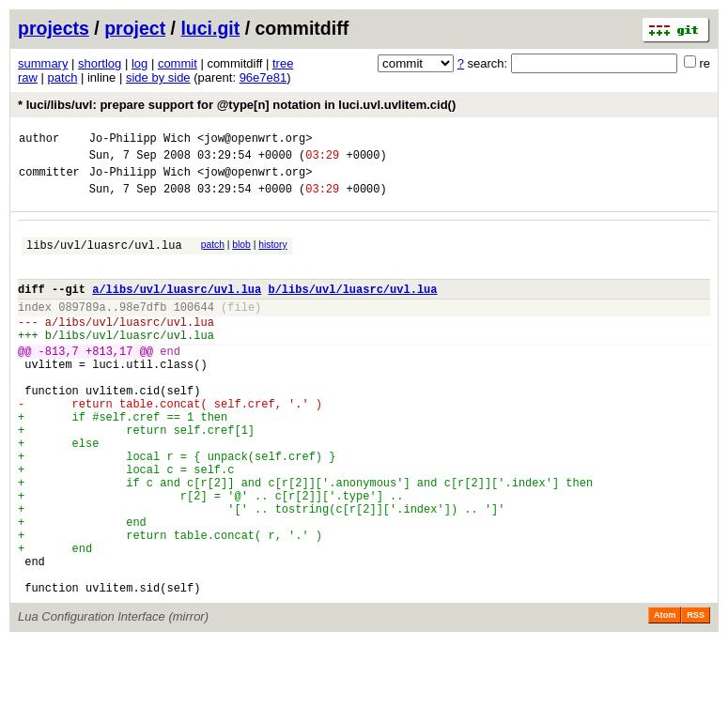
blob (241, 256)
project (135, 28)
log (139, 63)
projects (54, 28)
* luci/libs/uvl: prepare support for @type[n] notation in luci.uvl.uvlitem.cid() (237, 105)
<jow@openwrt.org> (255, 140)
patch (63, 77)
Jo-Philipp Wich (140, 140)
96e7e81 (263, 77)
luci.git (210, 28)
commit (178, 63)
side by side (158, 77)
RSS (696, 697)
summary (43, 63)
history (272, 256)
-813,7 (59, 382)
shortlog (100, 63)
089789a (82, 329)
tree (283, 63)
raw (28, 77)
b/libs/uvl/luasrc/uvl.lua (352, 308)
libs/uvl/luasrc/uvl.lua (104, 259)
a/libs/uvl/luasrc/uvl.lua (177, 308)
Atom (665, 697)
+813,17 (109, 382)
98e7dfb (143, 329)
